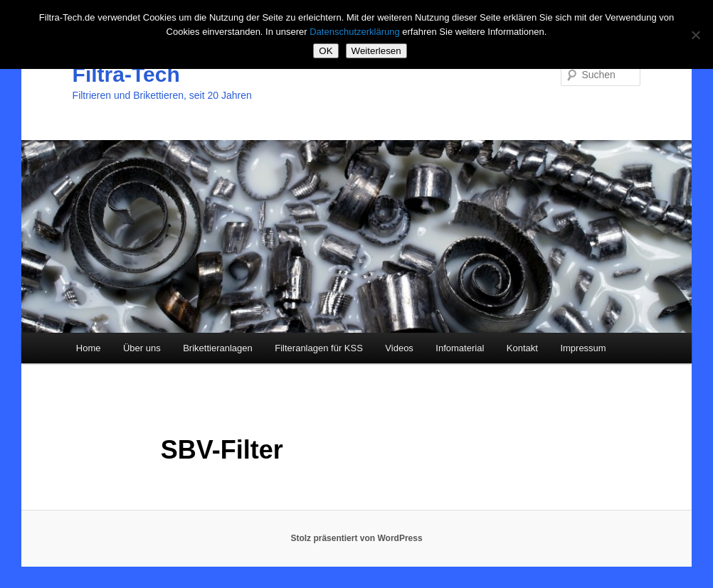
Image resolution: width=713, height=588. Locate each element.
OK (326, 51)
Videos (399, 348)
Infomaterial (460, 348)
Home (89, 348)
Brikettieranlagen (218, 348)
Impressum (583, 348)
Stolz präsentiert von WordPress (356, 538)
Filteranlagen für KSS (319, 348)
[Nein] (695, 35)
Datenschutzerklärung (354, 32)
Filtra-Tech (126, 74)
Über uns (142, 348)
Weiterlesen (376, 51)
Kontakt (522, 348)
